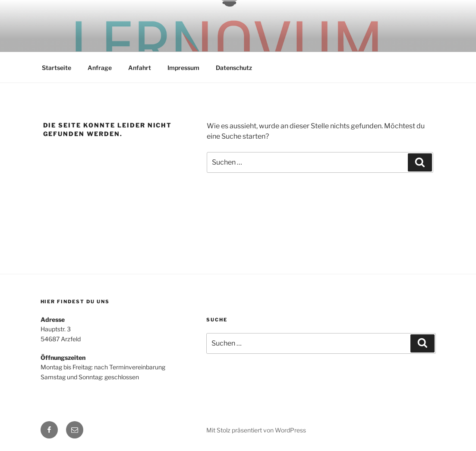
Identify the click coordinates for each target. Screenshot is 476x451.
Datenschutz (234, 68)
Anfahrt (140, 68)
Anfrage (100, 68)
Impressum (183, 68)
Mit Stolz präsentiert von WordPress (256, 430)
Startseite (57, 68)
